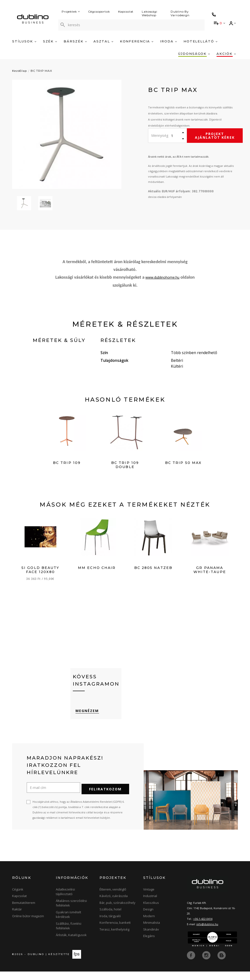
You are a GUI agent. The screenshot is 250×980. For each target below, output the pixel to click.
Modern (149, 924)
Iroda (168, 41)
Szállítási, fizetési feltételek (69, 934)
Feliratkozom (105, 798)
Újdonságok (194, 54)
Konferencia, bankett (115, 931)
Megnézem (85, 721)
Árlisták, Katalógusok (71, 943)
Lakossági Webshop (150, 13)
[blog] (222, 964)
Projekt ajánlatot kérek (215, 136)
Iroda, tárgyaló (110, 924)
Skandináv (151, 938)
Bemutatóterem (24, 911)
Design (148, 918)
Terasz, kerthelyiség (114, 938)
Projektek (71, 12)
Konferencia (137, 41)
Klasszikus (151, 911)
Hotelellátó (200, 41)
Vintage (149, 898)
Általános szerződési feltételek (71, 912)
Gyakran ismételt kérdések (68, 923)
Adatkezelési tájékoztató (65, 900)
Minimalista (152, 931)
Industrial (150, 905)
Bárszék (75, 41)
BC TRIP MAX (41, 71)
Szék (50, 41)
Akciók (226, 54)
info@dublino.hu (207, 933)
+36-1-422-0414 (203, 927)
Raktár (17, 918)
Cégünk (18, 898)
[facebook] (192, 964)
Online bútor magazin (28, 924)
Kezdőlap (20, 71)
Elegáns (149, 945)
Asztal (103, 41)
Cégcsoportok (99, 12)
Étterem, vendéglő (113, 898)
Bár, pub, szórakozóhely (117, 911)
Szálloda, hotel (110, 918)
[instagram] (207, 964)
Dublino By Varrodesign (180, 13)
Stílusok (24, 41)
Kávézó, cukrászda (114, 905)
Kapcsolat (126, 12)
